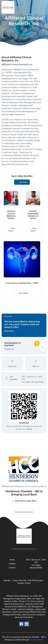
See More (22, 182)
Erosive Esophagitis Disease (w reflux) (33, 215)
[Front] (8, 7)
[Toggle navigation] (44, 7)
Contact (12, 567)
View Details (11, 230)
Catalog (12, 564)
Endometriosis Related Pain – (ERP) (22, 283)
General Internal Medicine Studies (11, 215)
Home (12, 560)
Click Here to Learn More (24, 501)
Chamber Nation (36, 640)
